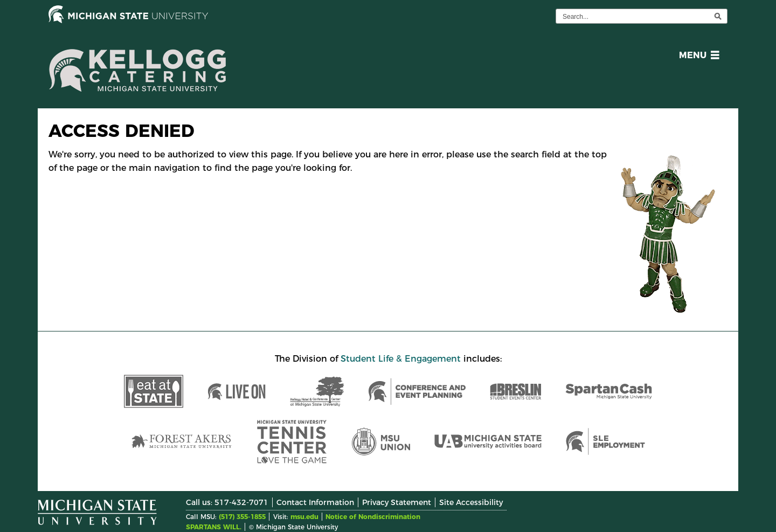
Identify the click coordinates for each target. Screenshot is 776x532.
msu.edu (304, 517)
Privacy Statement (397, 502)
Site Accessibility (471, 502)
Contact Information (315, 502)
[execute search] (718, 16)
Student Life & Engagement (401, 359)
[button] (697, 57)
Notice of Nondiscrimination (373, 517)
